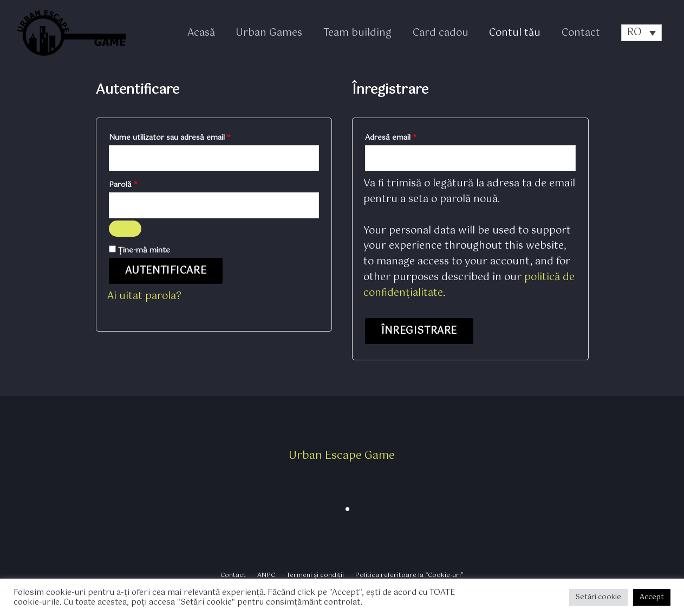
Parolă (143, 185)
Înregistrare (419, 332)
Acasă (209, 33)
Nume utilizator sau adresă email (189, 137)
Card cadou (444, 33)
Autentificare (166, 273)
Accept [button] (652, 597)
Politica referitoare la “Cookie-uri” (403, 576)
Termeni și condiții (313, 576)
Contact (581, 33)
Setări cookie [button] (598, 597)
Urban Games (275, 33)
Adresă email (410, 137)
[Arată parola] (125, 230)
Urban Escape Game (342, 457)
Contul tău (517, 33)
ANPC (269, 576)
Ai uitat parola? (144, 298)
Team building (362, 33)
